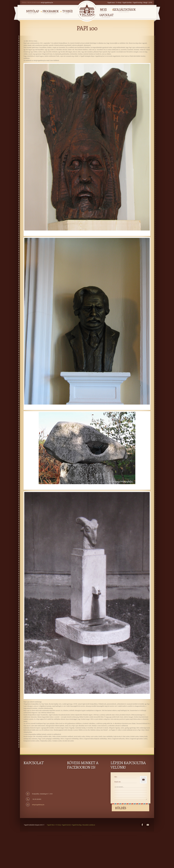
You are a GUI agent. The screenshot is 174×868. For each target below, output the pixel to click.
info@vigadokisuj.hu (47, 3)
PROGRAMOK (51, 12)
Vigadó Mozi (51, 825)
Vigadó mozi (111, 3)
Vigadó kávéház (127, 3)
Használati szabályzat (89, 825)
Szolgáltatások (124, 10)
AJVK (150, 3)
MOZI (103, 10)
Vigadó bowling (138, 3)
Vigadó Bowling (77, 825)
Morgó (146, 3)
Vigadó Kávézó (66, 825)
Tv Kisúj (119, 3)
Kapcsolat (106, 15)
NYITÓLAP (32, 12)
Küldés (121, 808)
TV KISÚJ (67, 12)
